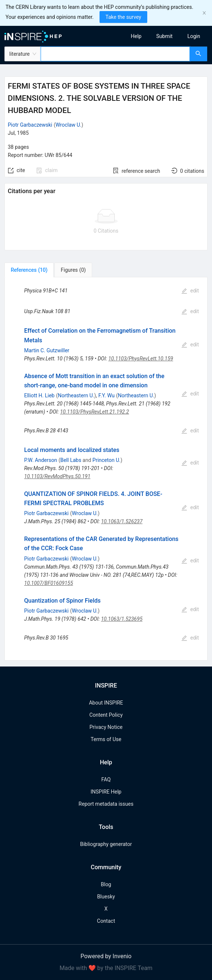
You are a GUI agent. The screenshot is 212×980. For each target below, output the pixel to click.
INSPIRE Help (106, 792)
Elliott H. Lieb (39, 395)
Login (194, 36)
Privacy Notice (106, 727)
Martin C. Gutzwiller (47, 350)
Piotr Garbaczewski (30, 125)
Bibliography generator (106, 844)
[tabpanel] (106, 469)
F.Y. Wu (107, 395)
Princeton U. (107, 460)
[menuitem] (136, 36)
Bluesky (106, 897)
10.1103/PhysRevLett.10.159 (141, 359)
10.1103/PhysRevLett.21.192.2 (94, 412)
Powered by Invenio (106, 956)
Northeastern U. (76, 395)
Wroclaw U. (68, 125)
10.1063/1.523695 (122, 619)
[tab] (29, 270)
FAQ (106, 779)
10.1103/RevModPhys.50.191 (57, 476)
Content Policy (106, 715)
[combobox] (115, 54)
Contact (106, 921)
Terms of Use (106, 739)
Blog (106, 884)
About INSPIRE (106, 703)
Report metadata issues (106, 804)
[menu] (162, 36)
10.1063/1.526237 (122, 521)
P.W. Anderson (41, 460)
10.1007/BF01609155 (48, 583)
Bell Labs (71, 460)
